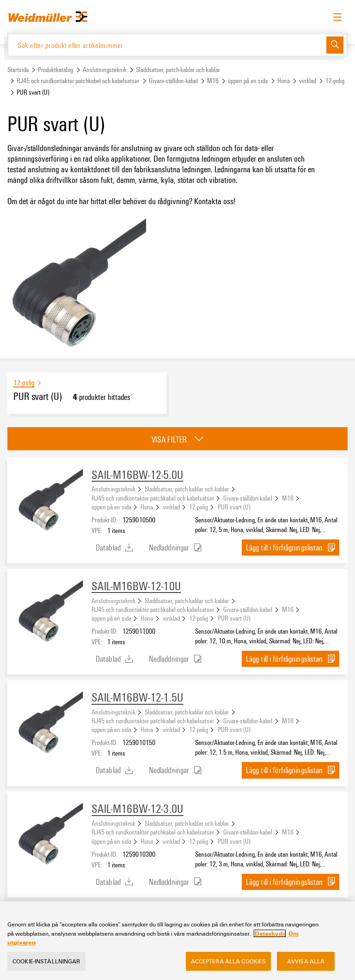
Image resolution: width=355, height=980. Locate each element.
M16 (213, 81)
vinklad (308, 81)
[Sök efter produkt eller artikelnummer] (167, 45)
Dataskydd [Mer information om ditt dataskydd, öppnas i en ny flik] (270, 933)
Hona (284, 81)
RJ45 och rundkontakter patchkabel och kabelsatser (78, 81)
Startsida (18, 70)
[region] (177, 941)
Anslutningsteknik (105, 70)
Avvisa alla (306, 961)
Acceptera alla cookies (229, 961)
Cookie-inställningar (46, 961)
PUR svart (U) (234, 507)
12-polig (335, 81)
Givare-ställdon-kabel (173, 81)
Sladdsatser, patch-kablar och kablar (178, 70)
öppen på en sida (248, 81)
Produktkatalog (55, 70)
